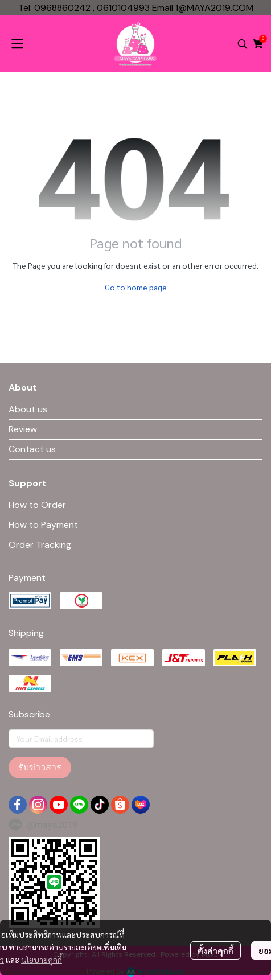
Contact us (32, 449)
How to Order (37, 505)
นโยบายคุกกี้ (42, 960)
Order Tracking (40, 545)
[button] (243, 44)
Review (23, 429)
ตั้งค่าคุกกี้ (215, 950)
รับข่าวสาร (40, 767)
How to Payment (43, 525)
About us (28, 409)
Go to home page (136, 287)
